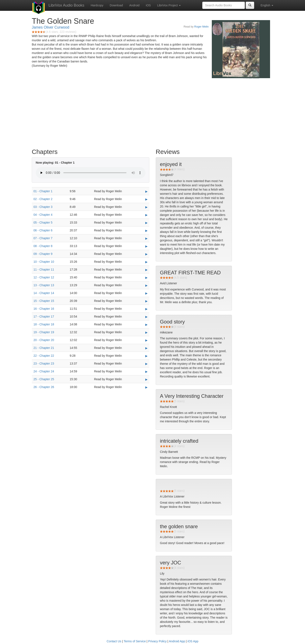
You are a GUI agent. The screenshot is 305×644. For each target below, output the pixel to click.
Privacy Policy (157, 641)
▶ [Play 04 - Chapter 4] (146, 215)
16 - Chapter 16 (44, 309)
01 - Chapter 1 (43, 191)
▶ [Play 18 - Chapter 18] (146, 325)
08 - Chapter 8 (43, 246)
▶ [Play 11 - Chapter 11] (146, 270)
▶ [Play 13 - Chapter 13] (146, 285)
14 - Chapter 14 (44, 293)
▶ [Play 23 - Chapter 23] (146, 364)
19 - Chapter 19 (44, 332)
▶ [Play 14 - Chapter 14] (146, 293)
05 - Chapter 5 (43, 222)
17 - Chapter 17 (44, 316)
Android (134, 5)
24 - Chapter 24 (44, 371)
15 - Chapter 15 (44, 301)
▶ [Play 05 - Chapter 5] (146, 223)
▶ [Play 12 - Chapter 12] (146, 278)
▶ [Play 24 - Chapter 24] (146, 372)
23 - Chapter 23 (44, 363)
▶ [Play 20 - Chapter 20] (146, 340)
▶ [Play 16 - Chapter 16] (146, 309)
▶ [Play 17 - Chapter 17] (146, 317)
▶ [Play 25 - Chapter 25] (146, 379)
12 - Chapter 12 (44, 277)
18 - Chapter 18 (44, 324)
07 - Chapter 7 (43, 238)
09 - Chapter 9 (43, 254)
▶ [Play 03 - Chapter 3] (146, 207)
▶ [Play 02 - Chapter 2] (146, 199)
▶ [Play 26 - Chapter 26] (146, 387)
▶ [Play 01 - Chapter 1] (146, 191)
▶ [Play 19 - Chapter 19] (146, 332)
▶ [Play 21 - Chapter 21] (146, 348)
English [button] (267, 5)
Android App (177, 641)
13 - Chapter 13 (44, 285)
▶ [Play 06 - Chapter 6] (146, 231)
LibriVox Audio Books (66, 5)
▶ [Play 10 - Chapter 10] (146, 262)
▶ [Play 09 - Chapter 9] (146, 254)
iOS (148, 5)
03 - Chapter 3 (43, 207)
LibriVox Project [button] (169, 5)
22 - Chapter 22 (44, 356)
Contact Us (114, 641)
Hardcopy (97, 5)
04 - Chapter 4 (43, 215)
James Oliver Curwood (51, 27)
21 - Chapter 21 (44, 348)
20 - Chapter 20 (44, 340)
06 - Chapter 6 (43, 230)
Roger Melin (201, 27)
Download (116, 5)
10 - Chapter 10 (44, 262)
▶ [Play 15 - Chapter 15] (146, 301)
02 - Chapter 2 (43, 199)
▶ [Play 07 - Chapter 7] (146, 238)
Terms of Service (135, 641)
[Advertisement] (152, 112)
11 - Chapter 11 (44, 269)
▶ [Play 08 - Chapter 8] (146, 246)
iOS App (193, 641)
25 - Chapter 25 (44, 379)
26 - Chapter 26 (44, 387)
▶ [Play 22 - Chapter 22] (146, 356)
